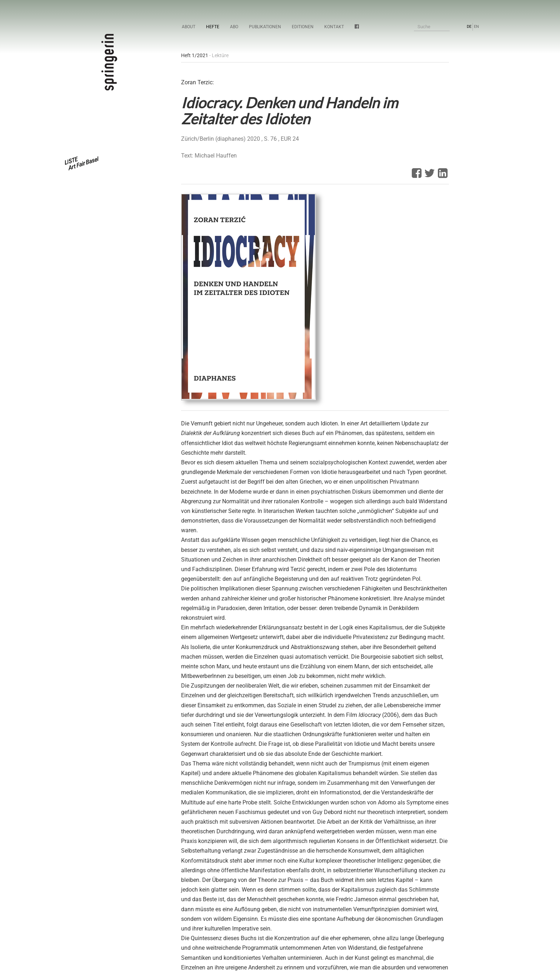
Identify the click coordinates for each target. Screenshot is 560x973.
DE (469, 27)
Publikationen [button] (265, 27)
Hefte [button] (213, 27)
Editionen (303, 27)
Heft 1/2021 (195, 56)
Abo (234, 27)
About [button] (189, 27)
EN (476, 27)
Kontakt (334, 27)
